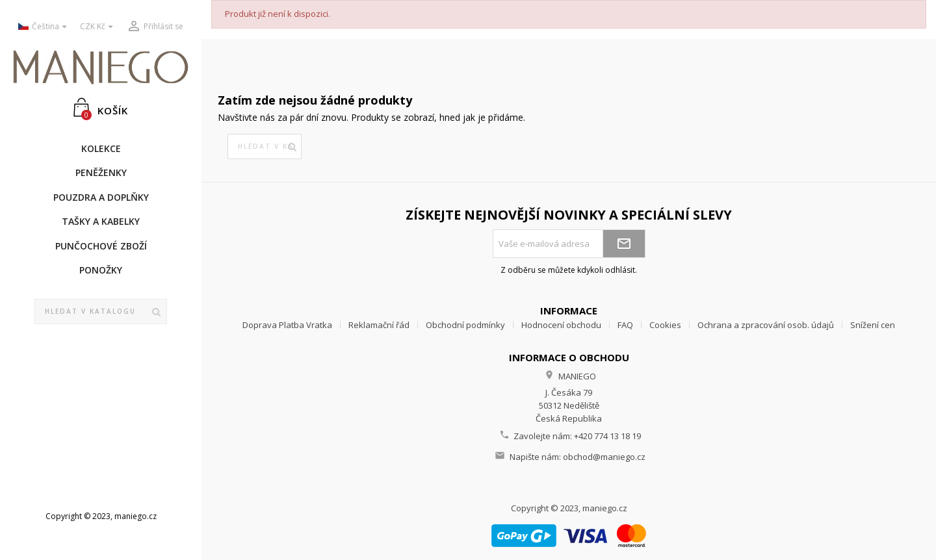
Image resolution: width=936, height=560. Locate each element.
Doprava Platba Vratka (287, 325)
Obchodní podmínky (465, 325)
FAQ (625, 325)
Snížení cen (873, 325)
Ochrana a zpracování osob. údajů (766, 325)
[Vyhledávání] (101, 312)
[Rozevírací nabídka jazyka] (44, 27)
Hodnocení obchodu (561, 325)
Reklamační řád (379, 325)
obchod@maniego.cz (604, 457)
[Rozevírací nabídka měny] (98, 27)
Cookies (665, 325)
